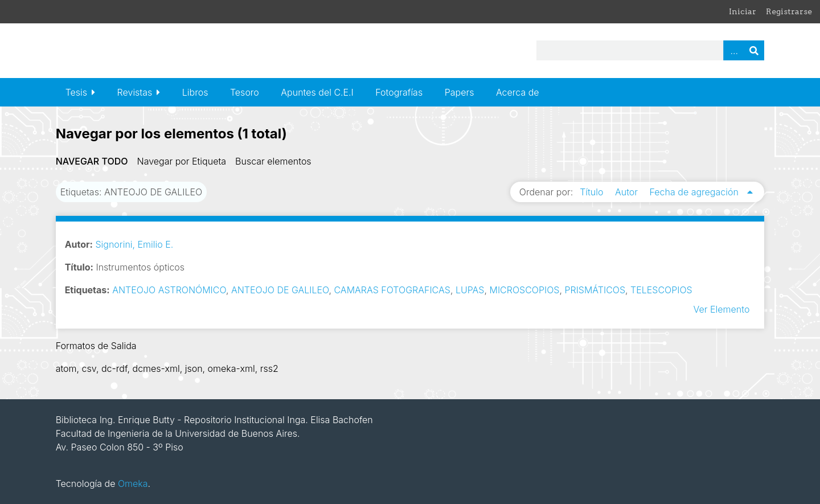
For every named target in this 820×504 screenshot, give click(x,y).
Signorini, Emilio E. (134, 244)
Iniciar (743, 11)
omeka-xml (231, 368)
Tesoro (245, 92)
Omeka (133, 483)
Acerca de (518, 92)
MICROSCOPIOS (524, 290)
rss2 (269, 368)
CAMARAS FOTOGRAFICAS (392, 290)
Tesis (76, 92)
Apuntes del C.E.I (317, 92)
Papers (460, 92)
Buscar (754, 50)
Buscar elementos (273, 161)
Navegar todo (92, 161)
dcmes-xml (156, 368)
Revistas (135, 92)
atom (66, 368)
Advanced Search (733, 50)
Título (593, 192)
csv (89, 368)
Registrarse (789, 11)
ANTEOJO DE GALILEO (280, 290)
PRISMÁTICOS (595, 290)
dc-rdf (114, 368)
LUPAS (470, 290)
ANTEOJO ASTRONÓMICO (169, 290)
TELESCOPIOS (661, 290)
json (194, 368)
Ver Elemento (722, 309)
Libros (195, 92)
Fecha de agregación (696, 192)
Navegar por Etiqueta (181, 161)
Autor (628, 192)
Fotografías (399, 92)
